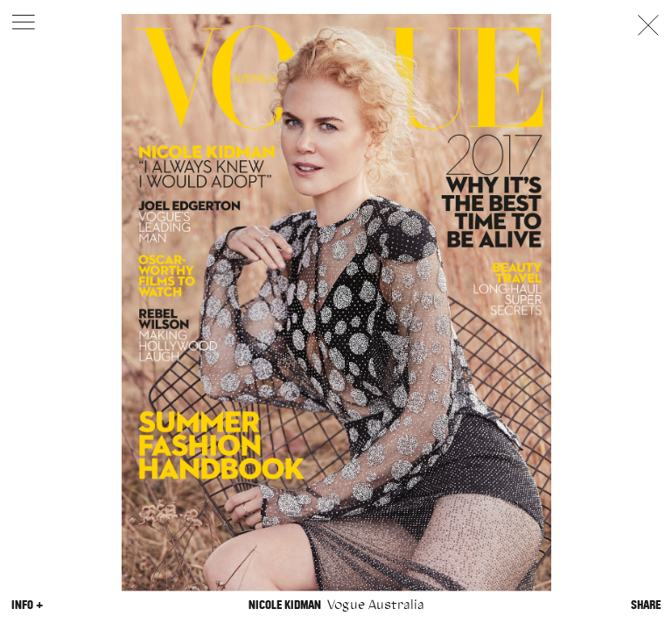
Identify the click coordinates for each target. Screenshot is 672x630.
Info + (27, 605)
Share (646, 605)
